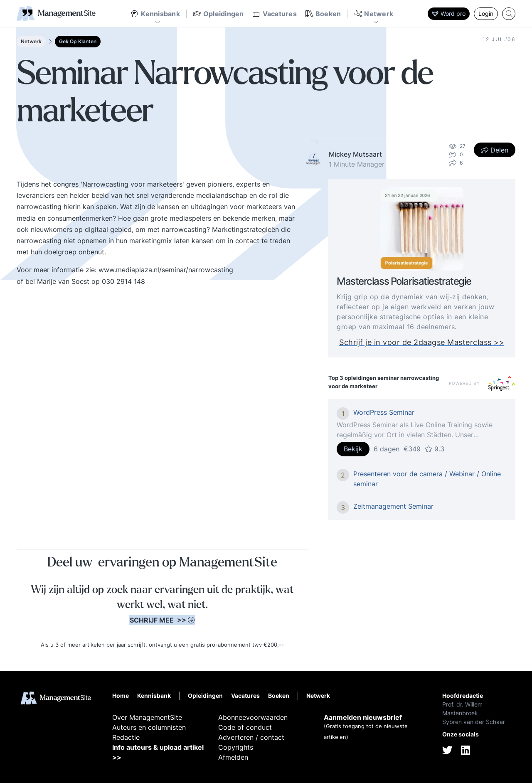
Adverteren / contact (251, 737)
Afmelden (233, 757)
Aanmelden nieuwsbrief (363, 717)
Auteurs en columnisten (149, 727)
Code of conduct (245, 727)
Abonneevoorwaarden (253, 717)
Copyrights (236, 747)
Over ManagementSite (147, 717)
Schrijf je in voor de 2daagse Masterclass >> (422, 342)
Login (486, 14)
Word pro (449, 14)
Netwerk (31, 41)
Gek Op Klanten (78, 41)
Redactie (126, 737)
